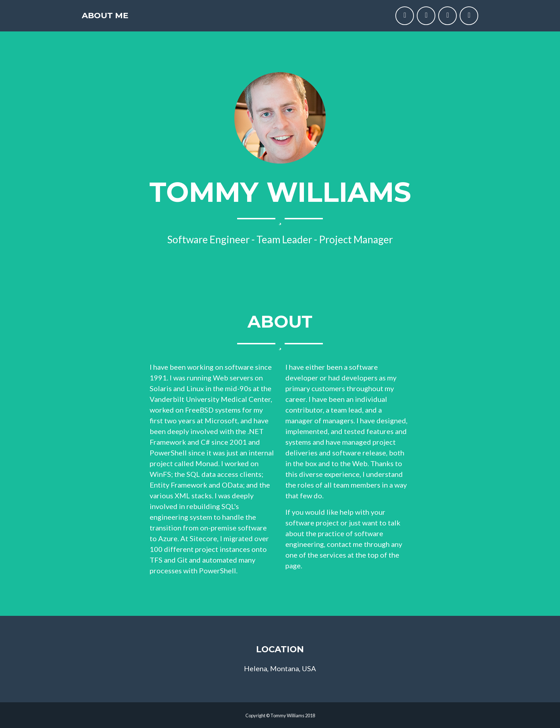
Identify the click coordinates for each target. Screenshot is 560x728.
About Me (115, 19)
